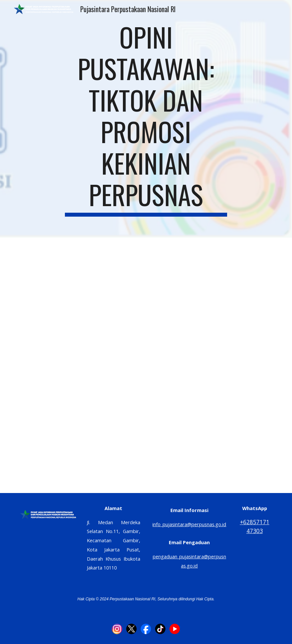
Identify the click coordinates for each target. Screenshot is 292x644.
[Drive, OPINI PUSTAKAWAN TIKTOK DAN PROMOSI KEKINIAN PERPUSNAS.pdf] (146, 365)
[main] (146, 119)
